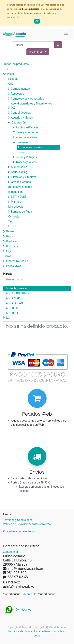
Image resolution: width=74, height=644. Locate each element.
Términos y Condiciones (18, 520)
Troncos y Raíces (26, 162)
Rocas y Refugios (26, 157)
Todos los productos (16, 64)
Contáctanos (17, 610)
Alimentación (19, 167)
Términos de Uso (18, 631)
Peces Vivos (14, 266)
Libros (12, 226)
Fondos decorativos (25, 137)
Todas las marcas (17, 288)
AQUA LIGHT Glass (17, 293)
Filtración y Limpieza (23, 177)
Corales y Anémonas (26, 132)
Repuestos (17, 94)
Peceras (13, 79)
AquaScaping (19, 172)
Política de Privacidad (44, 631)
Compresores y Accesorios (27, 99)
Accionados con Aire (30, 147)
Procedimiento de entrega (19, 531)
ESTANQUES (19, 197)
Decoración (19, 123)
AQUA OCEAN (14, 303)
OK (37, 21)
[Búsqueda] (58, 45)
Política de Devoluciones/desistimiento (27, 524)
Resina (22, 152)
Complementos (20, 89)
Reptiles (11, 241)
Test (11, 221)
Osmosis (14, 217)
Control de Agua (21, 113)
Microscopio (16, 207)
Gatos (10, 236)
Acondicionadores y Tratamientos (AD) (31, 106)
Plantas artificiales (27, 127)
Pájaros (11, 251)
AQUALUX (12, 313)
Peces (11, 74)
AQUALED (12, 308)
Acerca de (30, 594)
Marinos (16, 202)
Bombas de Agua (21, 212)
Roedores (12, 246)
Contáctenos (11, 552)
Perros (10, 231)
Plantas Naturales (17, 261)
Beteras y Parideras (20, 187)
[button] (38, 52)
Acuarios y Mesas (22, 118)
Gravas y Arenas (21, 182)
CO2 (11, 84)
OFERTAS (9, 69)
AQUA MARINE (15, 298)
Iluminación (15, 192)
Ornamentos (24, 142)
